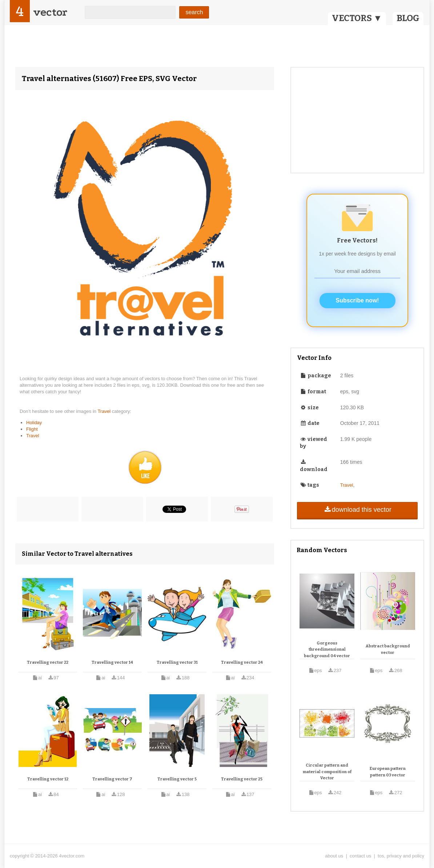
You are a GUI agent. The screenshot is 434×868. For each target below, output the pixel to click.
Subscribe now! (357, 300)
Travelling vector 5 (177, 779)
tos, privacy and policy (401, 856)
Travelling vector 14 (112, 662)
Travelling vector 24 (242, 662)
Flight (32, 429)
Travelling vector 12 (48, 779)
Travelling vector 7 (112, 779)
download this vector (357, 510)
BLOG (408, 18)
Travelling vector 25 (242, 779)
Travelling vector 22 (48, 662)
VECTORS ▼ (357, 18)
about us (334, 856)
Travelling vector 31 (177, 662)
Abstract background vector (388, 649)
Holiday (34, 423)
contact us (360, 856)
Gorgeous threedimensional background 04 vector (327, 650)
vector (50, 12)
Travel (105, 411)
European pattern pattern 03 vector (388, 772)
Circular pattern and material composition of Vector (327, 772)
